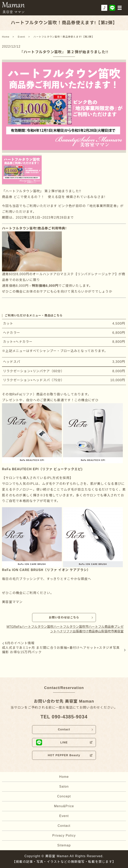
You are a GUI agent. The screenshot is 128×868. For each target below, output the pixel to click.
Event (21, 37)
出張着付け (81, 631)
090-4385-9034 (70, 717)
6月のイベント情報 (20, 643)
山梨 (101, 631)
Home (6, 37)
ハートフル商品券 (101, 627)
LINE (64, 742)
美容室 (119, 631)
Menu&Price (64, 806)
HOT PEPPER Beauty (64, 755)
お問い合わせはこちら (64, 617)
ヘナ (60, 631)
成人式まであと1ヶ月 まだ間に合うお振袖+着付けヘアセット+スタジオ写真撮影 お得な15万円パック (61, 650)
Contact (64, 729)
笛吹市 (109, 631)
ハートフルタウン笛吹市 (71, 627)
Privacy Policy (64, 835)
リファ (68, 631)
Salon (64, 786)
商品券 (93, 631)
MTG (10, 627)
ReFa (17, 627)
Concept (64, 796)
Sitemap (64, 845)
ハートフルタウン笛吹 (37, 627)
